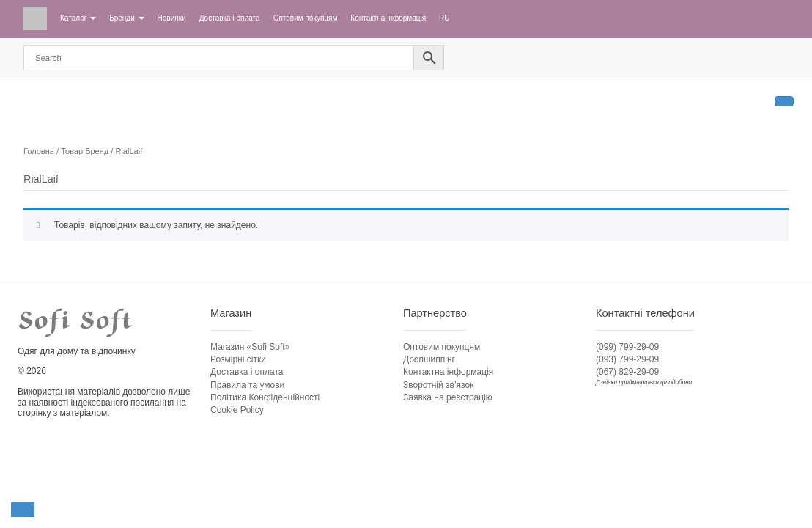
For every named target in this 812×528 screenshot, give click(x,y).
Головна (39, 151)
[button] (23, 510)
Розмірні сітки (238, 359)
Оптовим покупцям (306, 18)
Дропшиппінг (429, 359)
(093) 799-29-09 (627, 359)
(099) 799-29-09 (627, 347)
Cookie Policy (237, 410)
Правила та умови (247, 385)
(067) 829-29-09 (627, 372)
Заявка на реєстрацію (448, 397)
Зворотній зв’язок (438, 385)
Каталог (78, 18)
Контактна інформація (388, 18)
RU (444, 18)
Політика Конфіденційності (265, 397)
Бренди (126, 18)
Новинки (172, 18)
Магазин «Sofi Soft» (250, 347)
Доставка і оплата (230, 18)
